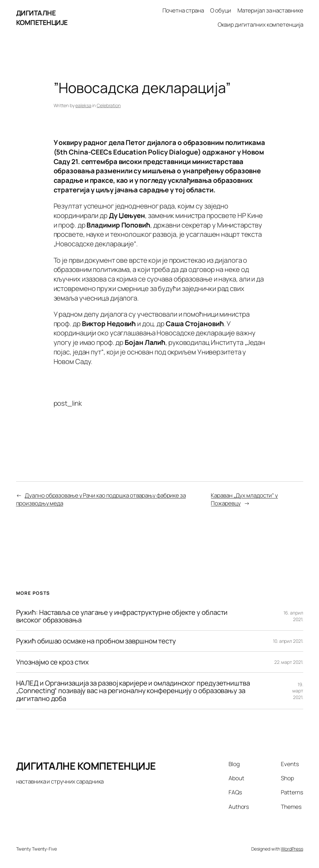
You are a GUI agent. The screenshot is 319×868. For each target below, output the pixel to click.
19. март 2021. (298, 691)
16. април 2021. (293, 616)
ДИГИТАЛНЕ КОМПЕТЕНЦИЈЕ (42, 18)
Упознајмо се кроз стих (53, 662)
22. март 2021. (289, 662)
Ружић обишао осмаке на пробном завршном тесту (96, 641)
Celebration (109, 105)
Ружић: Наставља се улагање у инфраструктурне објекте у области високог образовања (122, 616)
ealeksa (83, 105)
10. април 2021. (288, 641)
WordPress (292, 849)
